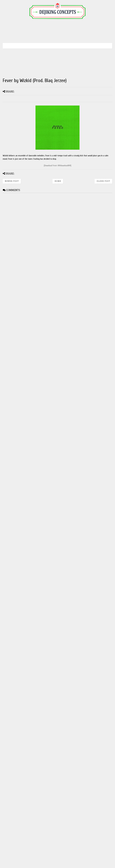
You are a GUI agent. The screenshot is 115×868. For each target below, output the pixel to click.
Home (58, 181)
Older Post (103, 181)
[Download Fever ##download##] (58, 166)
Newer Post (12, 181)
